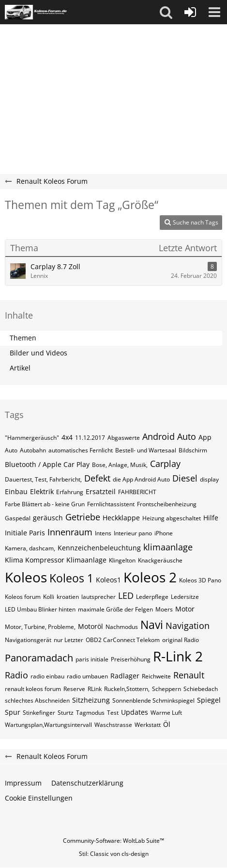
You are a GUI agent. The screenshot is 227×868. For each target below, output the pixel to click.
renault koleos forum (33, 689)
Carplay (165, 464)
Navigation (188, 626)
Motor (185, 609)
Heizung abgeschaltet (172, 518)
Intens (103, 533)
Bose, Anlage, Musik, (120, 465)
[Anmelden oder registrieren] (190, 12)
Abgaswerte (124, 438)
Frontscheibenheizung (167, 504)
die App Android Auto (141, 479)
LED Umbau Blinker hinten (40, 609)
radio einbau (47, 676)
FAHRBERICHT (137, 492)
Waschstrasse (113, 725)
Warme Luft (166, 713)
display (209, 479)
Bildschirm (193, 450)
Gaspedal (18, 518)
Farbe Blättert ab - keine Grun (45, 504)
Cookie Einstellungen (39, 798)
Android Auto (169, 436)
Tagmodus (90, 713)
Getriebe (83, 517)
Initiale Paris (25, 533)
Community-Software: (113, 841)
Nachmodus (122, 627)
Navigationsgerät (28, 640)
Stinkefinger (39, 713)
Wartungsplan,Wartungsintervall (48, 725)
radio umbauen (87, 676)
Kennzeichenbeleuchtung (99, 548)
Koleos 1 (71, 578)
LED (126, 595)
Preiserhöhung (131, 659)
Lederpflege (152, 597)
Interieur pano (133, 533)
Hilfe (211, 518)
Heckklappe (121, 518)
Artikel (20, 368)
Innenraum (70, 532)
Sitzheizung (91, 700)
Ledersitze (185, 597)
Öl (167, 724)
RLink (95, 689)
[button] (166, 12)
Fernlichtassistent (111, 504)
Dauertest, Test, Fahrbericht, (43, 479)
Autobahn (33, 450)
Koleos (26, 577)
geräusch (48, 518)
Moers (164, 609)
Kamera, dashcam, (30, 548)
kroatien (68, 597)
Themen (23, 338)
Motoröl (91, 626)
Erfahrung (70, 492)
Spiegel (209, 700)
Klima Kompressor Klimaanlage (56, 560)
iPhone (164, 533)
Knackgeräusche (160, 560)
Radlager (125, 676)
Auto (11, 450)
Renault (189, 675)
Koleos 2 (150, 577)
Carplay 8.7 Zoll (55, 266)
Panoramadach (39, 658)
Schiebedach (201, 689)
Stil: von (114, 854)
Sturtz (66, 713)
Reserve (74, 689)
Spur (13, 712)
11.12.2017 (90, 438)
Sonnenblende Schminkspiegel (153, 700)
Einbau (16, 491)
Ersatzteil (101, 491)
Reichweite (156, 676)
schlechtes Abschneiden (37, 700)
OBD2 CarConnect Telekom (123, 640)
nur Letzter (68, 640)
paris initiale (92, 659)
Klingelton (122, 560)
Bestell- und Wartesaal (146, 450)
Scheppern (166, 689)
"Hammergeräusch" (32, 438)
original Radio (181, 640)
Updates (135, 712)
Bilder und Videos (38, 353)
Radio (16, 675)
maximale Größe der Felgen (115, 609)
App (205, 437)
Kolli (49, 597)
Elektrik (42, 491)
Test (113, 713)
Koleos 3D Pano (200, 580)
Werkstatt (148, 725)
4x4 (67, 437)
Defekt (97, 478)
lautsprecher (98, 597)
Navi (152, 625)
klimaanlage (168, 547)
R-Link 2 (178, 656)
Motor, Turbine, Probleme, (40, 627)
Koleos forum (23, 597)
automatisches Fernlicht (81, 450)
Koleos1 (108, 580)
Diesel (185, 478)
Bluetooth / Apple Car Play (47, 464)
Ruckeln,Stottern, (127, 689)
